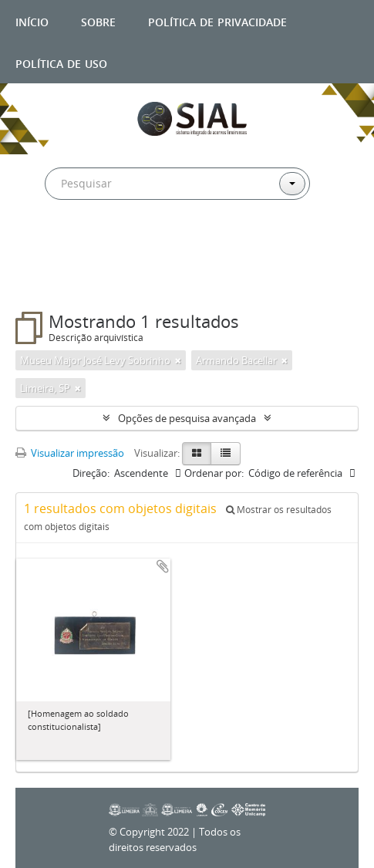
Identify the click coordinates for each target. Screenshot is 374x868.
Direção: (91, 473)
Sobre (98, 20)
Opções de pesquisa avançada (187, 418)
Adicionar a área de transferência (163, 566)
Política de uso (61, 62)
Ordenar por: (214, 473)
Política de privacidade (217, 20)
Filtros (50, 281)
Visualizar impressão (70, 453)
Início (32, 20)
